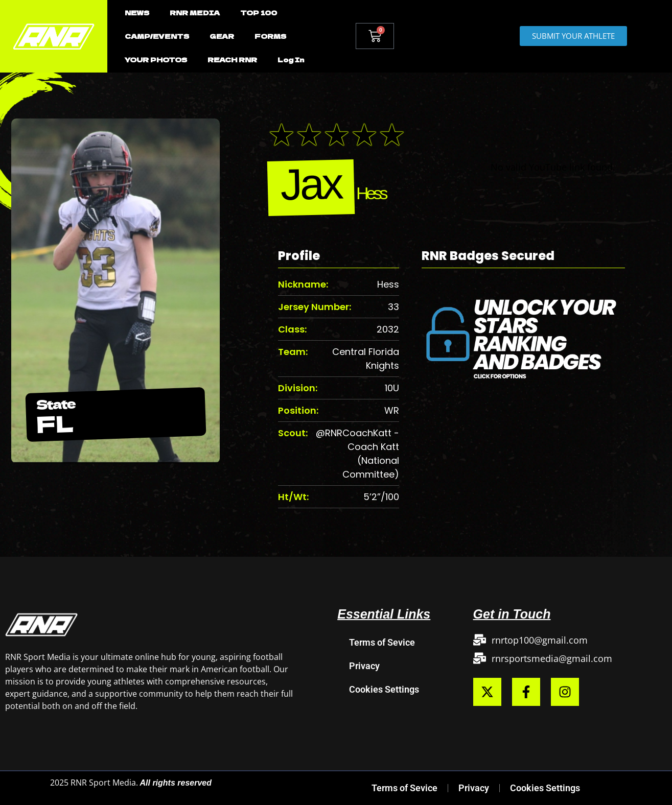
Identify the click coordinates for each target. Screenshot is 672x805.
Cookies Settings (384, 689)
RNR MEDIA (195, 13)
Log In (291, 60)
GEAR (222, 36)
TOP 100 (259, 13)
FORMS (270, 36)
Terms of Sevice (382, 642)
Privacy (364, 666)
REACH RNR (232, 60)
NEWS (137, 13)
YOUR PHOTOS (156, 60)
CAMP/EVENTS (157, 36)
